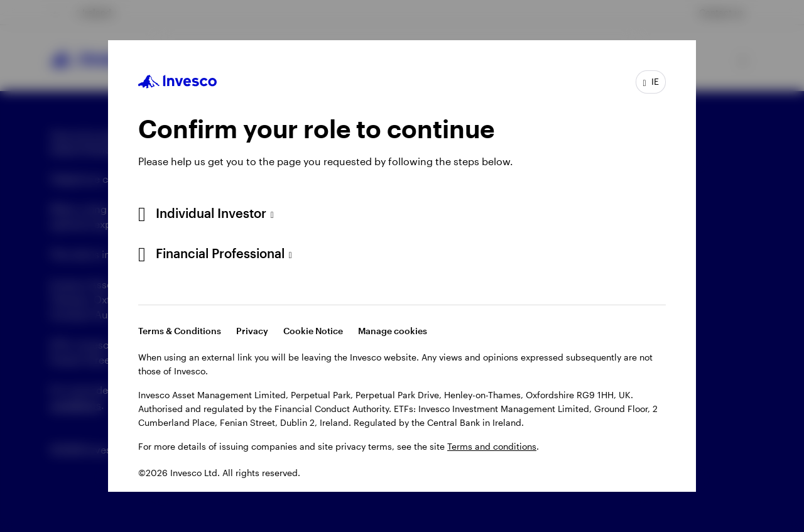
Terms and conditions (492, 446)
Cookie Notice (313, 331)
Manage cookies (393, 331)
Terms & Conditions (180, 331)
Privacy (252, 331)
